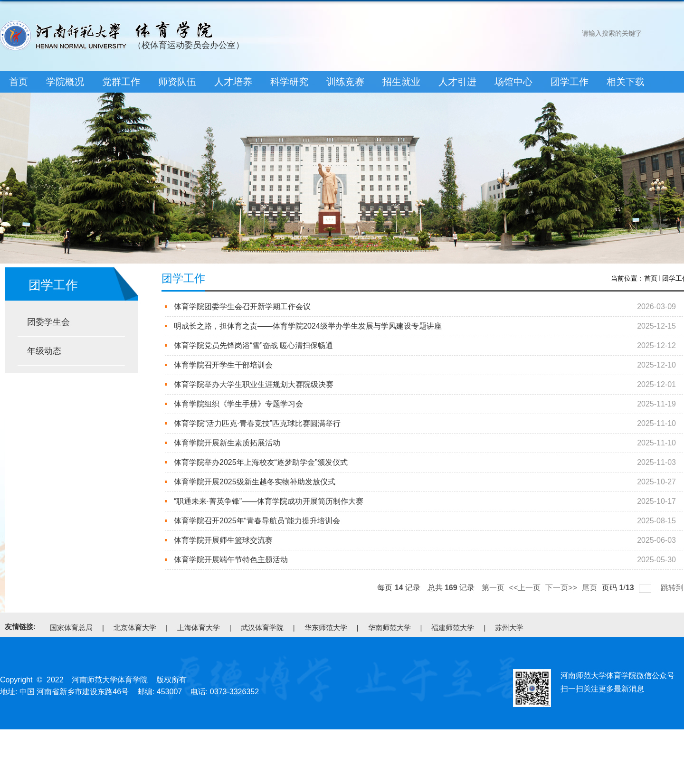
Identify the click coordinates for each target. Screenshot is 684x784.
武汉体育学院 (262, 628)
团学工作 (570, 82)
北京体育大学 (135, 628)
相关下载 (626, 82)
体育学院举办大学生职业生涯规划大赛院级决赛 (254, 384)
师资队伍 (177, 82)
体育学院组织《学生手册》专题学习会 (238, 404)
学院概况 (65, 82)
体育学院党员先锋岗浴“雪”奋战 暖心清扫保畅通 (253, 345)
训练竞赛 (345, 82)
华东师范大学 (326, 628)
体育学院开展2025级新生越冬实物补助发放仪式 (254, 482)
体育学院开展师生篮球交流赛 (223, 540)
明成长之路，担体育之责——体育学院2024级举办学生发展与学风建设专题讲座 (308, 326)
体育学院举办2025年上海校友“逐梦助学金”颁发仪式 (261, 462)
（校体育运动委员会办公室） (189, 45)
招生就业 (401, 82)
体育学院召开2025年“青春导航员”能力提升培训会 (257, 521)
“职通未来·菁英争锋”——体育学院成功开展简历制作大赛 (269, 501)
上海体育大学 (199, 628)
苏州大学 (509, 628)
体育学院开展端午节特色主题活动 (231, 560)
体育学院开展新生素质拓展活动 (227, 443)
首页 (19, 82)
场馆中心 (513, 82)
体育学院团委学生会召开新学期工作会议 (242, 307)
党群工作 (121, 82)
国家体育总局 (71, 628)
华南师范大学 (389, 628)
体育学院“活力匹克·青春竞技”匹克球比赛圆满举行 (257, 423)
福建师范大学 (453, 628)
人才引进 (457, 82)
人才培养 (233, 82)
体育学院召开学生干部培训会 (223, 365)
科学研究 (289, 82)
